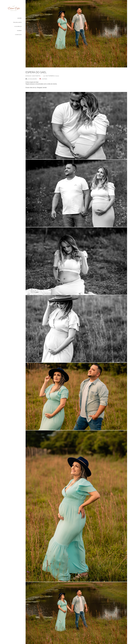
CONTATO (18, 35)
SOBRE (19, 31)
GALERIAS (18, 26)
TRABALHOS (17, 22)
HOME (20, 18)
